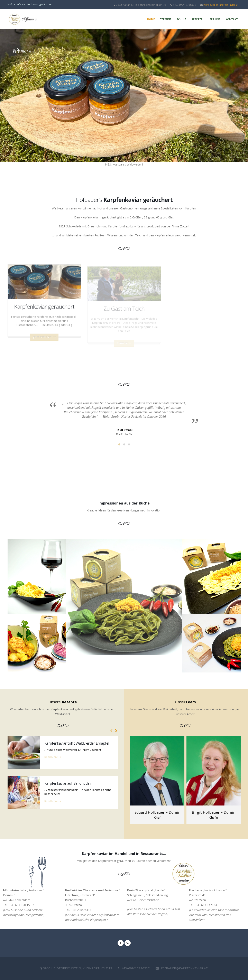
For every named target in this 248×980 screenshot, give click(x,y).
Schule (181, 19)
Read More (53, 757)
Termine (166, 19)
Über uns (214, 19)
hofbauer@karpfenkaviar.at (221, 5)
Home (151, 19)
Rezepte (197, 19)
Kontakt (232, 19)
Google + (128, 943)
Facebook (121, 943)
